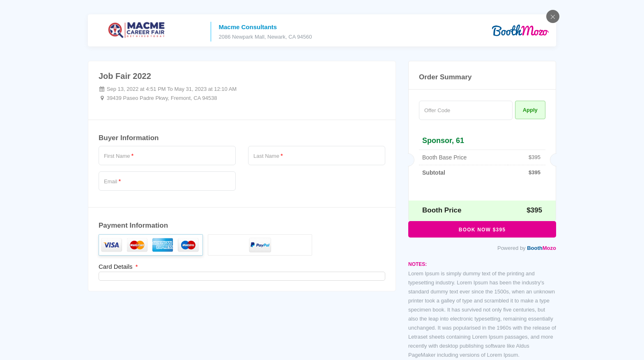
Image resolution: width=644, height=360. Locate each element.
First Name (119, 156)
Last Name (268, 156)
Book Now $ (482, 230)
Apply (530, 110)
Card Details (118, 267)
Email (112, 181)
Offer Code (437, 110)
